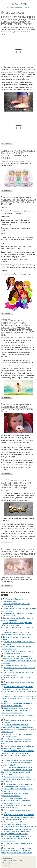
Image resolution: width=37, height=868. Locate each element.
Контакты (5, 861)
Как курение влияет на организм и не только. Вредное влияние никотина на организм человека (16, 839)
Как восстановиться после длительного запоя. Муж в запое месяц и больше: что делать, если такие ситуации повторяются (17, 850)
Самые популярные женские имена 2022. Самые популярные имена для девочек (18, 154)
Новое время (19, 4)
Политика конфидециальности (10, 863)
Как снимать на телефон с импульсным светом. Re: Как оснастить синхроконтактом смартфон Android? (17, 763)
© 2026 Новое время (8, 858)
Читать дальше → (7, 144)
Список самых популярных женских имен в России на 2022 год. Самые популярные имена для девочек (18, 553)
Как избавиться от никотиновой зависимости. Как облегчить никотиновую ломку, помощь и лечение (16, 801)
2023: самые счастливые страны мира (18, 767)
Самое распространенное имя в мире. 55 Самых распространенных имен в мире (17, 408)
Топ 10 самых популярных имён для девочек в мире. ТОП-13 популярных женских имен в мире (17, 484)
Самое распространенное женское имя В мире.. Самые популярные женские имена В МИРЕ (18, 201)
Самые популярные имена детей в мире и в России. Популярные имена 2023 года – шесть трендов (18, 699)
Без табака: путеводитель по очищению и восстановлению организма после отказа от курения (18, 741)
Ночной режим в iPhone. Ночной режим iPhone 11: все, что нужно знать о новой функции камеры (17, 772)
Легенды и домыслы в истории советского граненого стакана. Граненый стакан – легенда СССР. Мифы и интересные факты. (18, 817)
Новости (19, 8)
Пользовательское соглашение (15, 861)
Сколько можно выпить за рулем (16, 665)
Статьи (26, 8)
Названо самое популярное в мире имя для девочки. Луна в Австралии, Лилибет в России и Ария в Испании (18, 20)
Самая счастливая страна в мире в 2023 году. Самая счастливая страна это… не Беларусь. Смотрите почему (17, 711)
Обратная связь (7, 866)
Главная (11, 8)
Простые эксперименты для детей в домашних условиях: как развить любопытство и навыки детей (18, 779)
